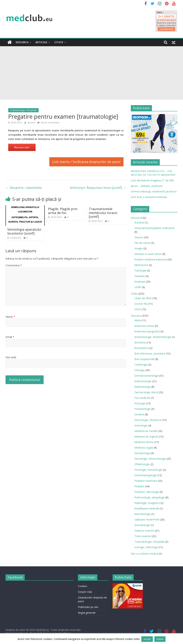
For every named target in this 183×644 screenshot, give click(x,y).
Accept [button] (147, 639)
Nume (10, 317)
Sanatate (140, 276)
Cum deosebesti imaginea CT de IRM (152, 180)
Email (10, 337)
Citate (59, 42)
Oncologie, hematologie (148, 470)
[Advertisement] (91, 73)
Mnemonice (141, 265)
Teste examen (143, 536)
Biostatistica (142, 348)
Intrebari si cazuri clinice (148, 254)
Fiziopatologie (143, 409)
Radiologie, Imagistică (147, 503)
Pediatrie (139, 486)
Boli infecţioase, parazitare (150, 354)
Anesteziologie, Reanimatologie (153, 337)
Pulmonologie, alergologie (150, 497)
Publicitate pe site (88, 607)
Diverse (139, 237)
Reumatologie (143, 514)
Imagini (139, 248)
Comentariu (14, 265)
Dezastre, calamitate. (24, 188)
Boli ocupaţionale (144, 359)
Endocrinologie (143, 381)
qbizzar (32, 123)
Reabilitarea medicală (147, 508)
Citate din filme (143, 298)
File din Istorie (142, 243)
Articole (41, 42)
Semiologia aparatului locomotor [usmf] (24, 231)
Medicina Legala (144, 448)
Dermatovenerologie (146, 376)
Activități (139, 222)
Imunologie (141, 425)
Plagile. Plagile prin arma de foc (63, 211)
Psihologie (140, 271)
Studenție (140, 282)
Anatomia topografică (147, 331)
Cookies (83, 586)
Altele (138, 320)
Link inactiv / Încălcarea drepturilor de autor (86, 162)
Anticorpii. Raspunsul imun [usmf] (98, 188)
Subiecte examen (144, 531)
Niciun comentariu (48, 123)
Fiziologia (140, 403)
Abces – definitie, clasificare (147, 186)
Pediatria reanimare (146, 481)
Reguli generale (87, 613)
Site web (11, 357)
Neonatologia (142, 453)
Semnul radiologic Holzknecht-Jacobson (154, 191)
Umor (138, 309)
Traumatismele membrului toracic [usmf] (103, 213)
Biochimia (140, 342)
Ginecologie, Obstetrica (148, 420)
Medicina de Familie (146, 431)
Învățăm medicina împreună (150, 259)
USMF (138, 287)
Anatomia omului (144, 326)
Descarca (22, 42)
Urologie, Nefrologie (146, 547)
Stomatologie (142, 525)
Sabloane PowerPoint (147, 520)
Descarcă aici (22, 147)
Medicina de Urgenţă (146, 437)
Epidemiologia (143, 387)
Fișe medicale (142, 398)
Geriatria (139, 414)
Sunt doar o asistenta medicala (149, 197)
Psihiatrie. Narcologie (147, 492)
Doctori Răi (141, 304)
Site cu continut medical (145, 554)
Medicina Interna (144, 442)
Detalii (160, 639)
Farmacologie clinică (146, 392)
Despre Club (85, 592)
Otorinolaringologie (146, 475)
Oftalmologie (142, 464)
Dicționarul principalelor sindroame (154, 228)
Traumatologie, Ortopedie (23, 110)
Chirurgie (139, 370)
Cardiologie (141, 365)
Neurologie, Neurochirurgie (150, 459)
